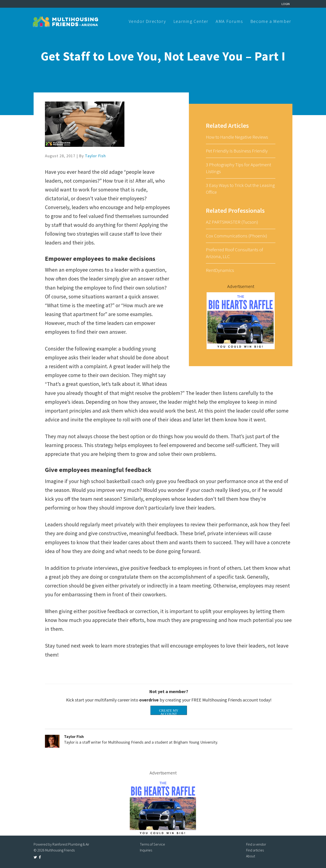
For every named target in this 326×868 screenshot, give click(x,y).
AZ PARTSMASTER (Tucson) (232, 222)
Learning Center (191, 21)
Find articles (255, 850)
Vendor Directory (147, 21)
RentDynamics (220, 270)
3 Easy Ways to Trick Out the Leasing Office (240, 189)
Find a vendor (256, 844)
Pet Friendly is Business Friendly (237, 151)
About (251, 856)
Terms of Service (152, 844)
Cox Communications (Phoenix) (237, 236)
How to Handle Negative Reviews (237, 137)
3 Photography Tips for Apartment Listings (238, 168)
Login (286, 4)
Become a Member (271, 21)
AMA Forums (229, 21)
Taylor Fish (95, 156)
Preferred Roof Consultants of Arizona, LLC (235, 253)
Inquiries (146, 850)
